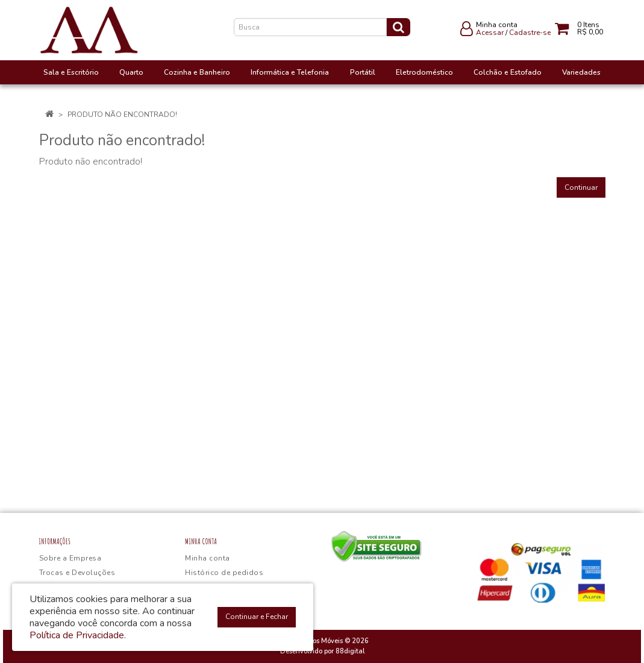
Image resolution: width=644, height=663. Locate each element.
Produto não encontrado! (122, 115)
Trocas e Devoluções (77, 573)
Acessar (490, 33)
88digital (350, 651)
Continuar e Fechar (257, 617)
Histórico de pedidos (224, 573)
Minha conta (208, 558)
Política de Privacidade (77, 635)
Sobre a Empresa (70, 558)
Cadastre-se (530, 33)
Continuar (581, 187)
